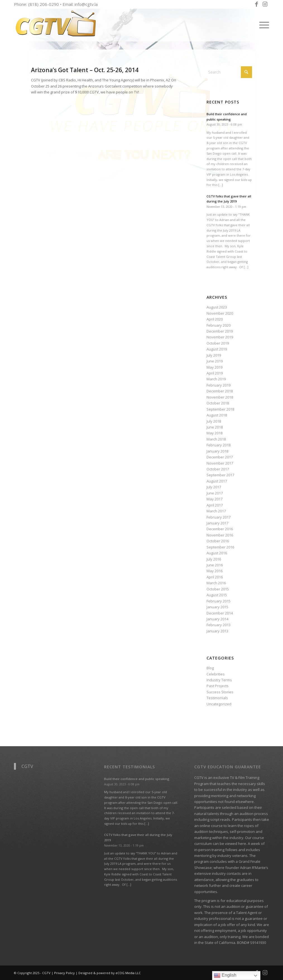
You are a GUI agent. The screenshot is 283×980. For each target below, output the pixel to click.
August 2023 (217, 307)
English (225, 976)
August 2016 (217, 553)
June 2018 (215, 427)
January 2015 (217, 607)
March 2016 (216, 583)
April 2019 (215, 373)
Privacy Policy (64, 973)
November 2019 (220, 337)
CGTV (27, 766)
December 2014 (220, 613)
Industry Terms (219, 680)
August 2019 (217, 349)
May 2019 (214, 367)
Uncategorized (219, 704)
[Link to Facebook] (256, 4)
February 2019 (219, 385)
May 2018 (214, 433)
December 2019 (220, 331)
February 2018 (219, 445)
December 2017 (220, 457)
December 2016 (220, 529)
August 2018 (217, 415)
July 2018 (214, 421)
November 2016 (220, 535)
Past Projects (218, 686)
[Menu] (262, 25)
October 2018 (218, 403)
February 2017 (219, 517)
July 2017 (214, 487)
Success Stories (220, 692)
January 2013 (217, 631)
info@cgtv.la (86, 4)
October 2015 (218, 589)
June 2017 (215, 493)
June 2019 (215, 361)
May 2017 (214, 499)
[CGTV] (56, 25)
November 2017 (220, 463)
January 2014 (217, 619)
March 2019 (216, 379)
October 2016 (218, 541)
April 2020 (215, 319)
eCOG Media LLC (128, 973)
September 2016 (220, 547)
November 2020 (220, 313)
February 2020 (219, 325)
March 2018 (216, 439)
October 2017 (218, 469)
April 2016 (215, 577)
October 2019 (218, 343)
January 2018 (217, 451)
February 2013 (219, 625)
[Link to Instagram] (265, 4)
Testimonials (217, 698)
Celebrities (216, 674)
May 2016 (214, 571)
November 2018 (220, 397)
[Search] (229, 72)
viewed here (236, 844)
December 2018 (220, 391)
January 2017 (217, 523)
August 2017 (217, 481)
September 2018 (220, 409)
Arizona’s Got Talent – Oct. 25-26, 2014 (85, 70)
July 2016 (214, 559)
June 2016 (215, 565)
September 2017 (220, 475)
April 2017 (215, 505)
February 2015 (219, 601)
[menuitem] (262, 25)
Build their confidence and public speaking (137, 779)
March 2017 (216, 511)
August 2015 (217, 595)
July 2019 (214, 355)
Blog (210, 668)
